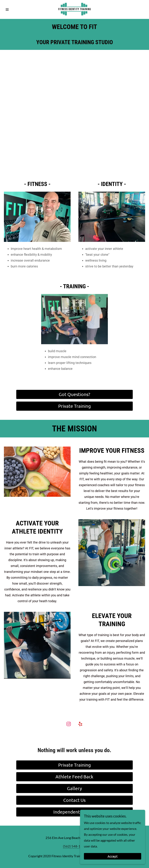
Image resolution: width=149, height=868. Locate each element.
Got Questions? (74, 394)
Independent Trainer (74, 812)
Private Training (74, 406)
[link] (74, 9)
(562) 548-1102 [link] (75, 846)
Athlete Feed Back (74, 777)
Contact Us (74, 800)
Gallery (74, 788)
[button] (14, 9)
